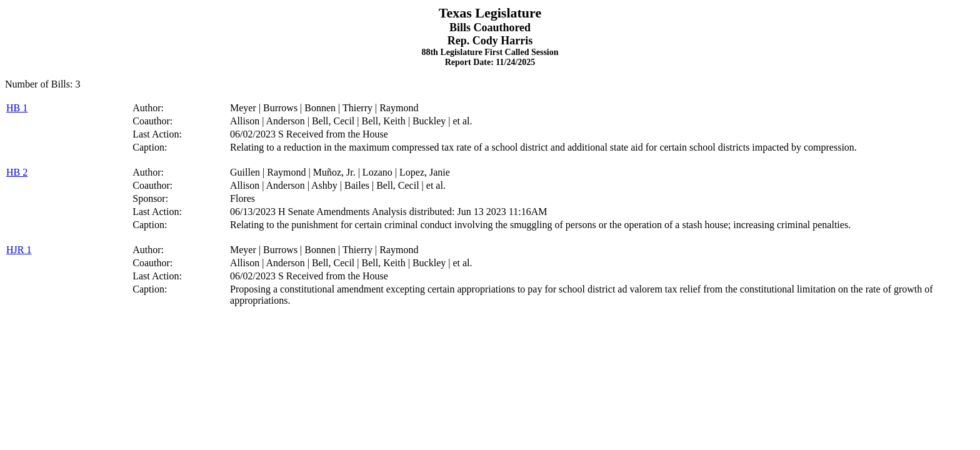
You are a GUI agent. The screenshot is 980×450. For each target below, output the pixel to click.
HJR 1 (19, 250)
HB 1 (17, 108)
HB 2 (17, 172)
